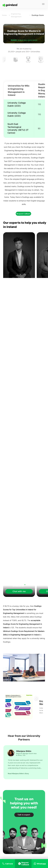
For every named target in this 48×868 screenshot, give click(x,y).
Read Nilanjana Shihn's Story (18, 774)
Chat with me (19, 591)
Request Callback (23, 214)
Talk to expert (24, 815)
